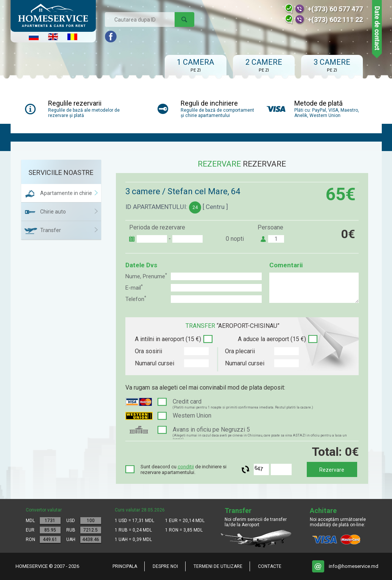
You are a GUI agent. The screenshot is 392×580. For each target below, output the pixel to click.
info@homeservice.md (354, 566)
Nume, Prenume (146, 276)
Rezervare (332, 470)
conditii (186, 467)
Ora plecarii (240, 351)
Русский (34, 37)
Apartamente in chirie (66, 193)
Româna (72, 37)
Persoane (270, 227)
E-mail (134, 288)
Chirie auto (53, 212)
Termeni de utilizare (218, 566)
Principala (125, 566)
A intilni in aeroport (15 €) (168, 339)
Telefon (136, 299)
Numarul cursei (155, 363)
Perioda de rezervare (157, 227)
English (53, 37)
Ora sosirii (148, 351)
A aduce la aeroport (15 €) (272, 339)
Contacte (270, 566)
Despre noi (165, 566)
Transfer (51, 230)
